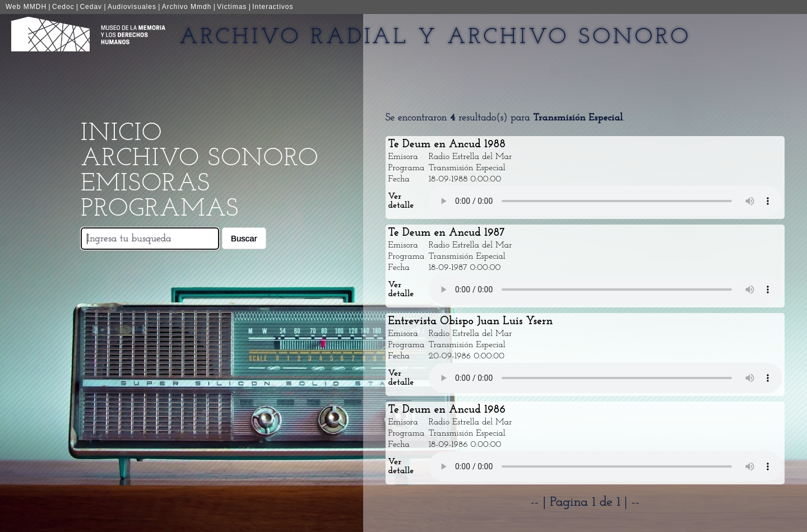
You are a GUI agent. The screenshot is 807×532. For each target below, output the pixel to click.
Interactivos (273, 7)
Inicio (121, 134)
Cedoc (63, 7)
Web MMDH (26, 7)
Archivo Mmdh (187, 7)
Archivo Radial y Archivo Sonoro (435, 38)
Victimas (232, 7)
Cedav (91, 7)
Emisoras (145, 184)
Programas (160, 209)
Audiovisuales (132, 7)
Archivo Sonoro (200, 159)
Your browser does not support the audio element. (606, 201)
